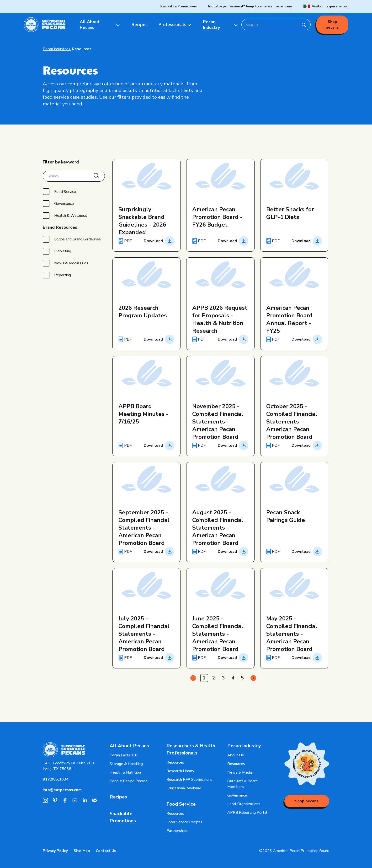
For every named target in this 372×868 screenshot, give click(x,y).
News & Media (240, 772)
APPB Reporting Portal (247, 813)
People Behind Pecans (129, 781)
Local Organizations (244, 804)
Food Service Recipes (184, 822)
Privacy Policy (55, 851)
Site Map (82, 851)
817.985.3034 (56, 779)
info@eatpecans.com (62, 790)
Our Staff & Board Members (242, 784)
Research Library (180, 771)
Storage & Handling (126, 764)
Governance (237, 795)
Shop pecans (332, 25)
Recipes (118, 797)
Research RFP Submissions (189, 780)
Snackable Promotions (178, 6)
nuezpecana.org (335, 6)
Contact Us (106, 851)
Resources (82, 49)
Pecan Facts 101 (124, 755)
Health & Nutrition (125, 772)
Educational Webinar (184, 788)
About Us (236, 755)
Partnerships (177, 831)
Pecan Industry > (57, 49)
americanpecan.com (276, 6)
